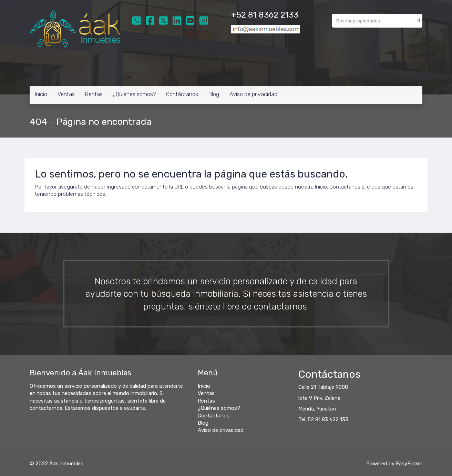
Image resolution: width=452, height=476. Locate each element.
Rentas (94, 94)
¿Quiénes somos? (134, 94)
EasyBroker (409, 464)
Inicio (41, 94)
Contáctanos (182, 94)
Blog (214, 94)
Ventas (66, 94)
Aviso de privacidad (253, 94)
